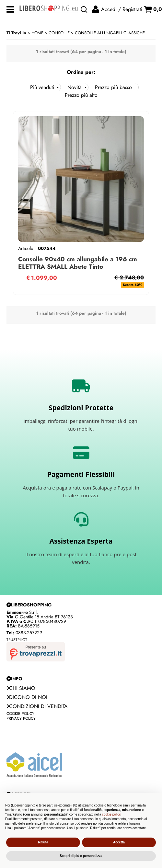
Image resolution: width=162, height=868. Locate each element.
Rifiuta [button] (43, 842)
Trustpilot (17, 640)
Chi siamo (21, 688)
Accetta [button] (119, 842)
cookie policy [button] (111, 814)
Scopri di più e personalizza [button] (81, 856)
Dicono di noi (27, 697)
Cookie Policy (20, 714)
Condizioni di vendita (37, 706)
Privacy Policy (21, 718)
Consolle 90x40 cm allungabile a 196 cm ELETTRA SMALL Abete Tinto (78, 263)
